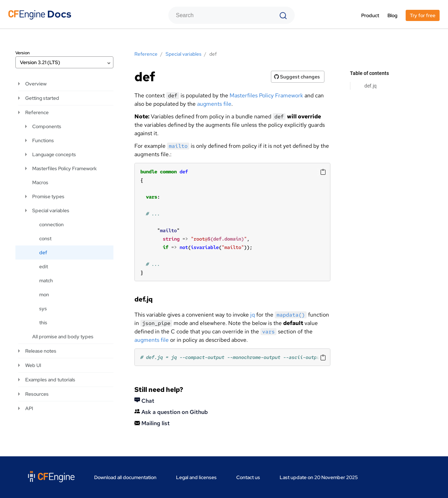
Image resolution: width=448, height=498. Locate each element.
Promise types (48, 196)
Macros (40, 182)
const (45, 238)
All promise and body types (63, 337)
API (29, 408)
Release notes (41, 351)
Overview (36, 84)
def (43, 253)
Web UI (33, 365)
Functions (43, 140)
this (43, 323)
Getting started (42, 98)
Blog (392, 15)
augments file (214, 104)
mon (44, 295)
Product (370, 15)
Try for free (423, 15)
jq (253, 315)
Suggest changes (297, 77)
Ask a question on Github (171, 412)
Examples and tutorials (50, 380)
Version (23, 53)
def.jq (370, 86)
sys (43, 309)
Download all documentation (125, 477)
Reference (37, 112)
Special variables (51, 210)
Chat (144, 401)
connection (51, 224)
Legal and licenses (196, 477)
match (46, 281)
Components (47, 126)
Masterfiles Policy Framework (266, 95)
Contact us (248, 477)
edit (44, 267)
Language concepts (54, 154)
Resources (37, 394)
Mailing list (152, 423)
